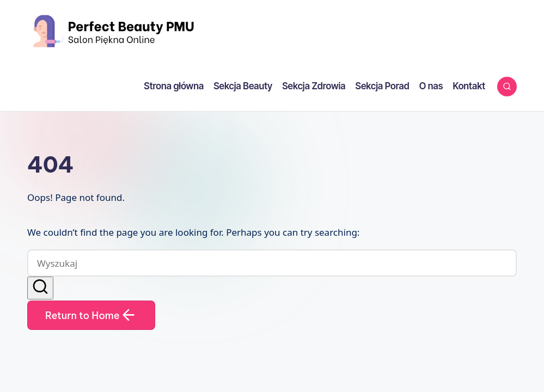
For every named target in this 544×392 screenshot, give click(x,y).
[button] (40, 288)
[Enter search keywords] (272, 263)
